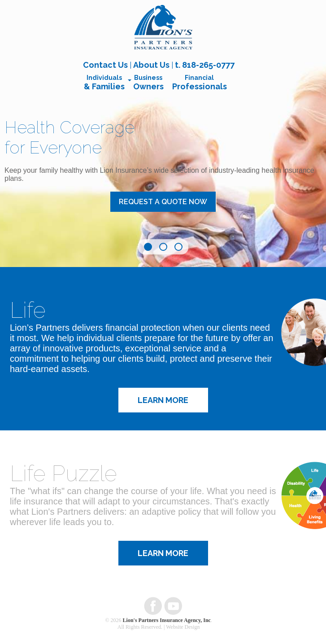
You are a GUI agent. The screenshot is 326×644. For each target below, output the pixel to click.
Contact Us (105, 65)
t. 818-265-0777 (205, 65)
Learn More (163, 400)
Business (148, 83)
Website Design (183, 627)
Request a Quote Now (163, 202)
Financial (200, 83)
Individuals (104, 83)
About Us (151, 65)
